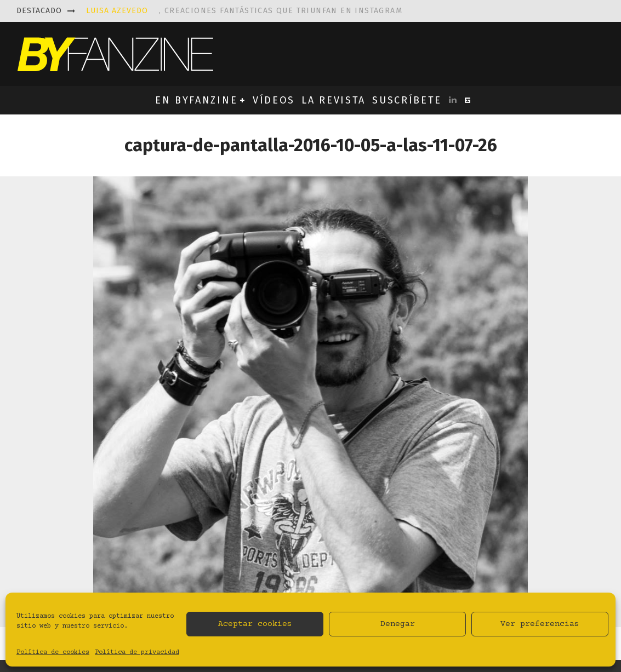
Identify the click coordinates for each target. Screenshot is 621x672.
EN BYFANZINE (196, 100)
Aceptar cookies (255, 624)
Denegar (398, 624)
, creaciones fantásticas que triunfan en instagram (244, 11)
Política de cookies (53, 653)
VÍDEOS (274, 100)
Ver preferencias (540, 624)
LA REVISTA (334, 100)
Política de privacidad (137, 653)
